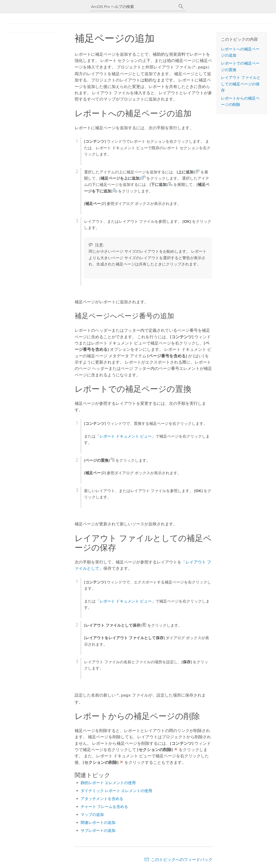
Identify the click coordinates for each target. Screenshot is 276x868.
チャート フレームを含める (104, 806)
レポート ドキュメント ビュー (126, 436)
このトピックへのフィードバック (182, 859)
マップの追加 (92, 814)
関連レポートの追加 (98, 822)
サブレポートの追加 (98, 830)
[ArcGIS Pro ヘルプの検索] (133, 7)
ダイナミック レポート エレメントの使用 (116, 790)
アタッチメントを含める (102, 798)
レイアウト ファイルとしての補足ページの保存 (241, 84)
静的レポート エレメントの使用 (108, 782)
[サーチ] (181, 7)
